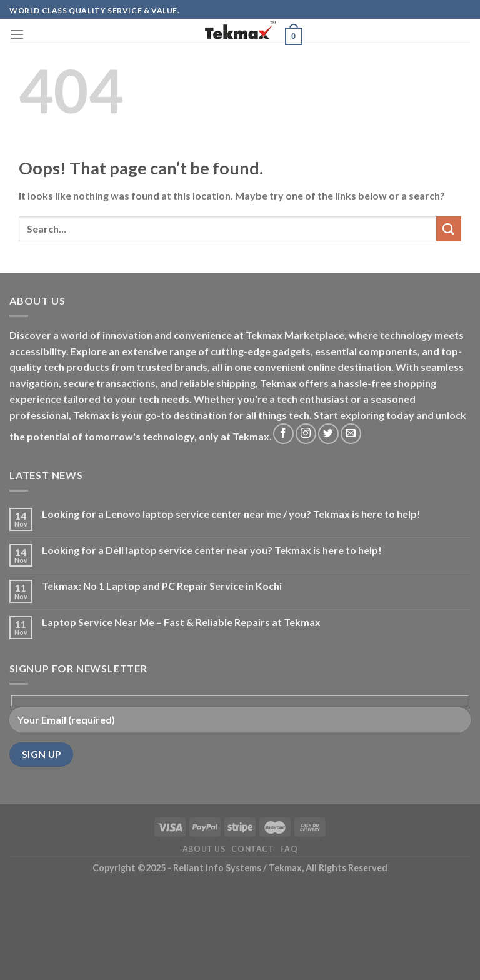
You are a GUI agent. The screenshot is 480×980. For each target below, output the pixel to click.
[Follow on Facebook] (283, 434)
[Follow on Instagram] (306, 434)
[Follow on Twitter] (328, 434)
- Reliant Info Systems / (217, 868)
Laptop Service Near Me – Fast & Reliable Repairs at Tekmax (181, 622)
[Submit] (449, 229)
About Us (204, 849)
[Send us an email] (351, 434)
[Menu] (17, 34)
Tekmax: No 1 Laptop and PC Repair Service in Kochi (162, 586)
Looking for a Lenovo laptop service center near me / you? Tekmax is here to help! (231, 514)
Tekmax (285, 868)
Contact (252, 849)
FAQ (289, 849)
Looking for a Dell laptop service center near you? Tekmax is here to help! (212, 550)
